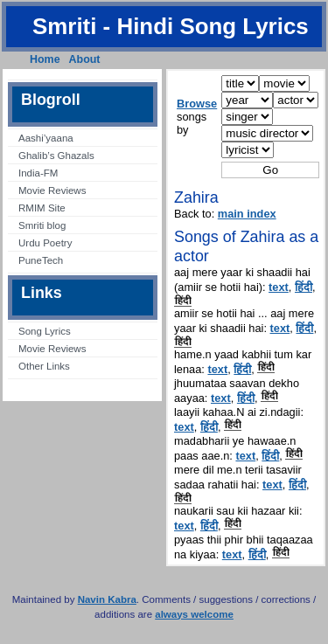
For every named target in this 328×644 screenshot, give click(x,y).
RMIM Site (42, 208)
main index (247, 214)
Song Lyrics (45, 331)
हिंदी (304, 287)
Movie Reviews (52, 190)
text (279, 287)
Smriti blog (42, 225)
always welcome (194, 614)
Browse (197, 104)
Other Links (44, 366)
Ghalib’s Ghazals (56, 156)
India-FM (38, 173)
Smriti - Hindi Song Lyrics (171, 26)
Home (45, 59)
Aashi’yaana (46, 138)
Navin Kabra (107, 599)
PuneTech (41, 260)
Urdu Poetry (45, 243)
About (85, 59)
